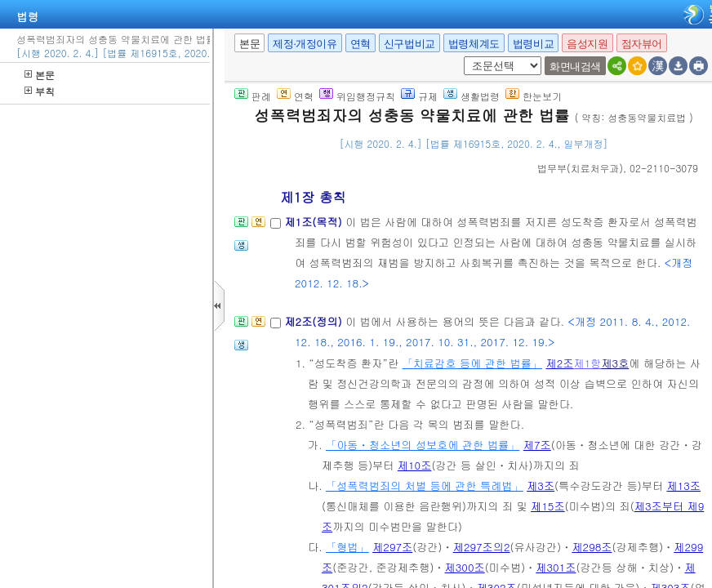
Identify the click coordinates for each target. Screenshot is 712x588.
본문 (40, 75)
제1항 (587, 363)
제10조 (415, 465)
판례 (253, 96)
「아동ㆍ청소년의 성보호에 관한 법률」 (423, 445)
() (580, 168)
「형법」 (347, 547)
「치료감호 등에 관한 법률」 (472, 363)
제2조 (560, 363)
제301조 (556, 567)
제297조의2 (482, 547)
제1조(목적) (315, 222)
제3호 (615, 363)
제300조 (465, 567)
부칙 (40, 91)
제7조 (537, 445)
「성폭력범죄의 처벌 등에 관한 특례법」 (425, 486)
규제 (419, 96)
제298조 (592, 547)
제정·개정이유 (305, 44)
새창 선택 (461, 57)
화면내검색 (575, 67)
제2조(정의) (315, 321)
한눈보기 (534, 96)
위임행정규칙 (357, 96)
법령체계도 (474, 44)
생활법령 (472, 96)
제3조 (541, 486)
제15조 (548, 506)
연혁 (360, 44)
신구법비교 (409, 44)
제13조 (683, 486)
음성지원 (587, 44)
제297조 (392, 547)
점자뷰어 (642, 44)
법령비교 (533, 44)
